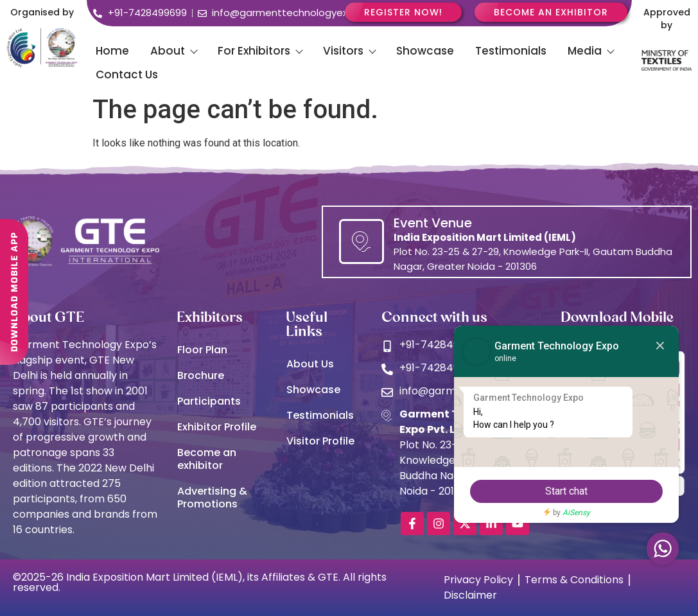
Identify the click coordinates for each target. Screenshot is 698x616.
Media (590, 51)
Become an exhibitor (207, 459)
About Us (310, 364)
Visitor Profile (320, 441)
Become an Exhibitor (551, 12)
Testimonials (511, 51)
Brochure (201, 375)
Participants (209, 401)
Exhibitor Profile (217, 427)
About (173, 51)
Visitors (349, 51)
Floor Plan (202, 350)
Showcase (425, 51)
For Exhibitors (260, 51)
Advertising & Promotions (212, 497)
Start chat (566, 491)
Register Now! (403, 12)
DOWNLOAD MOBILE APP (14, 286)
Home (112, 51)
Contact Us (127, 75)
